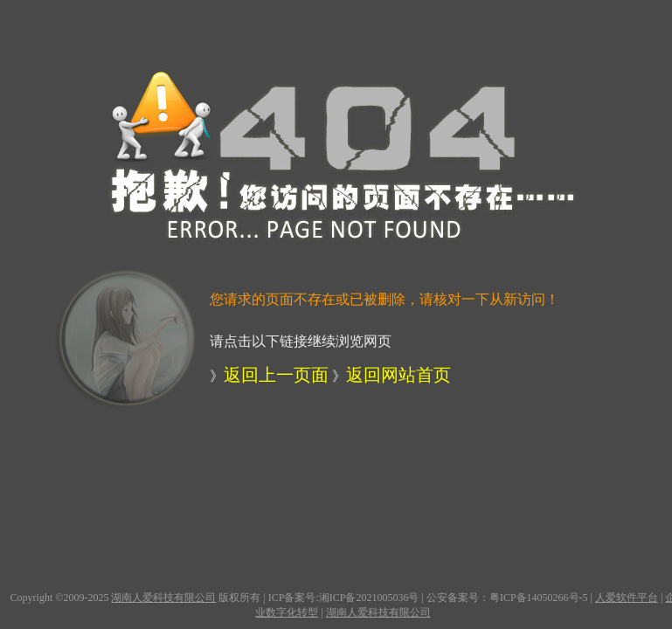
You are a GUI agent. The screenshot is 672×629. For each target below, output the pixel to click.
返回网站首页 (398, 375)
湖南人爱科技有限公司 (163, 598)
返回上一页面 (276, 375)
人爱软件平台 (627, 598)
